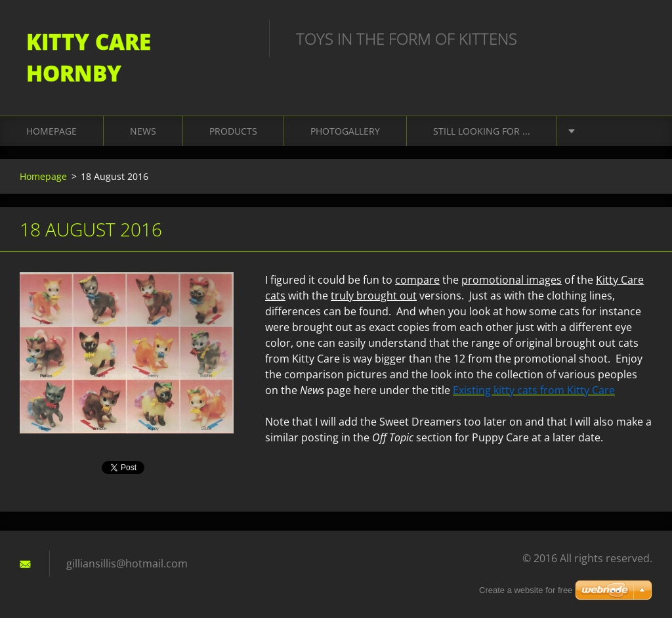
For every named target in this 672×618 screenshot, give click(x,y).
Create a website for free (526, 590)
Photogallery (345, 131)
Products (233, 131)
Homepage (52, 131)
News (143, 131)
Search (638, 38)
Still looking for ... (482, 131)
